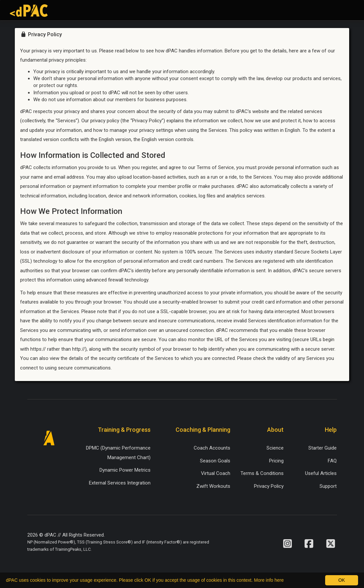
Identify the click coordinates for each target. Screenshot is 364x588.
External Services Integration (120, 483)
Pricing (276, 461)
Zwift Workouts (213, 486)
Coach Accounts (212, 448)
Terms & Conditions (262, 473)
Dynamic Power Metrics (125, 470)
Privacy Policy (269, 486)
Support (328, 486)
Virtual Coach (216, 473)
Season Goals (215, 461)
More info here (269, 580)
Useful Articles (321, 473)
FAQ (332, 461)
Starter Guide (322, 448)
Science (275, 448)
